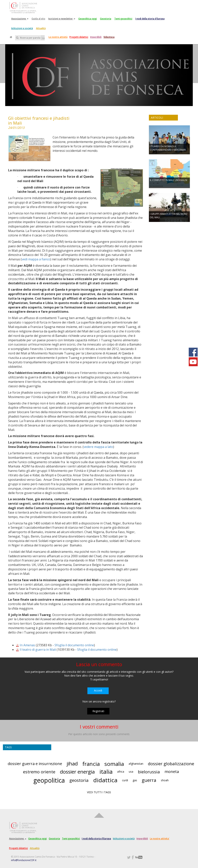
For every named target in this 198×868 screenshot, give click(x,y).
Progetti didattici (79, 37)
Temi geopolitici (123, 19)
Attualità (41, 28)
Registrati (98, 711)
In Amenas (27, 645)
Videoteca (109, 37)
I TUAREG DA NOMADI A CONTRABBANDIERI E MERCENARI (168, 148)
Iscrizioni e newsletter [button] (62, 19)
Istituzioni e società (22, 28)
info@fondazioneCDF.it (24, 860)
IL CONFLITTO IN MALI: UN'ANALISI (169, 180)
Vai (43, 38)
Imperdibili (96, 37)
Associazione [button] (20, 19)
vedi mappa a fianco (36, 259)
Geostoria (106, 19)
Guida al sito (38, 19)
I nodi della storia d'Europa (150, 19)
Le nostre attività (58, 37)
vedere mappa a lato (98, 447)
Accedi (98, 690)
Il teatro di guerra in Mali (38, 650)
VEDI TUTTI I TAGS (99, 792)
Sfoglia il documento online (74, 645)
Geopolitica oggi (88, 19)
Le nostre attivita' (160, 839)
